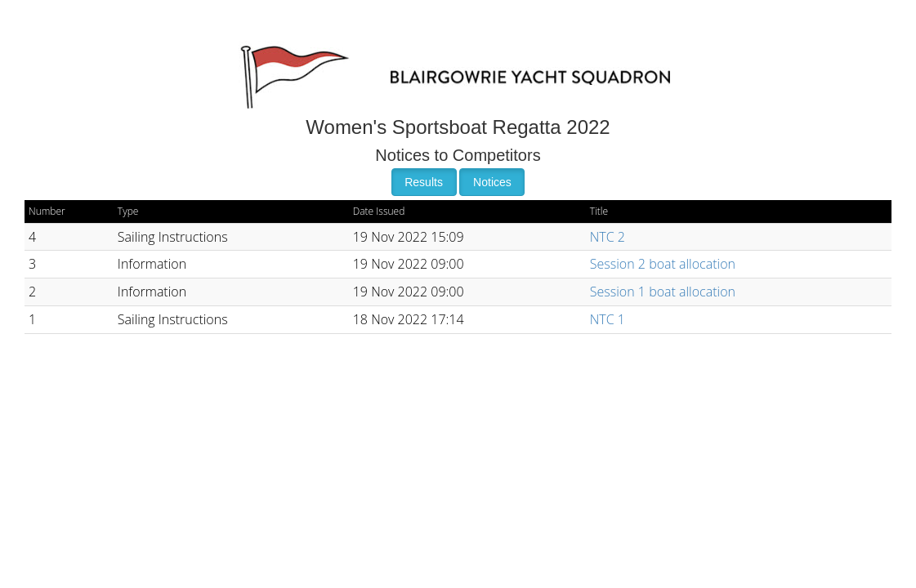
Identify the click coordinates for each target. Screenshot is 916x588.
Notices (492, 182)
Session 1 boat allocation (663, 292)
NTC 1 (608, 319)
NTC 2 (608, 237)
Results (424, 182)
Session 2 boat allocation (663, 264)
